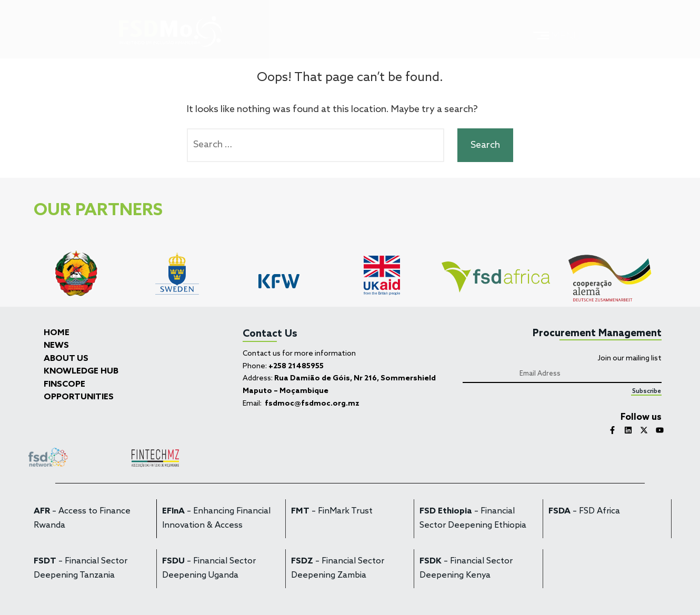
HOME (57, 333)
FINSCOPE (64, 385)
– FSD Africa (584, 511)
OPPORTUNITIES (79, 397)
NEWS (56, 346)
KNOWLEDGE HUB (81, 371)
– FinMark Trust (332, 511)
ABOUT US (66, 359)
